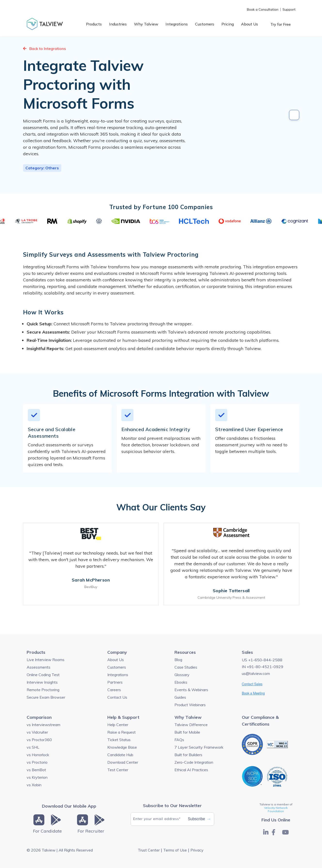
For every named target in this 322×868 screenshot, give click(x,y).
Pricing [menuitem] (228, 24)
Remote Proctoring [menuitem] (43, 690)
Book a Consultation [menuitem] (263, 9)
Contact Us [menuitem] (117, 697)
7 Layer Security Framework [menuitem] (199, 747)
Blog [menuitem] (178, 660)
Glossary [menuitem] (182, 675)
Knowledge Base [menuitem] (122, 747)
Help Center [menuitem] (118, 725)
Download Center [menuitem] (123, 762)
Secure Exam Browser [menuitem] (46, 697)
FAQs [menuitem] (179, 740)
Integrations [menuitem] (177, 24)
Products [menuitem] (94, 24)
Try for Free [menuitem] (281, 24)
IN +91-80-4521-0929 (263, 667)
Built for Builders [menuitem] (188, 755)
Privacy (197, 850)
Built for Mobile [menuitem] (187, 732)
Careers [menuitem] (114, 690)
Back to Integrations (44, 49)
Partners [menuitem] (115, 682)
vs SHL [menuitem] (33, 747)
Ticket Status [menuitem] (119, 740)
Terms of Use (175, 850)
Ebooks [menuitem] (181, 682)
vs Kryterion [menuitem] (37, 777)
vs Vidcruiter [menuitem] (37, 732)
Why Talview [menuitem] (146, 24)
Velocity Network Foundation (276, 809)
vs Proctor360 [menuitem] (39, 740)
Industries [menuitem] (118, 24)
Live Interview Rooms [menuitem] (46, 660)
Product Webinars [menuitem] (190, 705)
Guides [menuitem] (180, 697)
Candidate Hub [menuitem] (120, 755)
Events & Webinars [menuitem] (191, 690)
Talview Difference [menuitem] (191, 725)
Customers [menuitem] (205, 24)
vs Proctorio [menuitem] (37, 762)
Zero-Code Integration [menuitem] (194, 762)
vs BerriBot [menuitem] (36, 770)
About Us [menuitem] (250, 24)
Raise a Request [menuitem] (122, 732)
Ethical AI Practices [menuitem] (191, 770)
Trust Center (149, 850)
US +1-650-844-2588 (262, 660)
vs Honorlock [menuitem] (38, 755)
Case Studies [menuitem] (186, 667)
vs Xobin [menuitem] (34, 785)
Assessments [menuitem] (39, 667)
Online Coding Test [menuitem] (43, 675)
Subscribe (199, 819)
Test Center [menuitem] (118, 770)
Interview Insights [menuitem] (42, 682)
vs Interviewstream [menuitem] (43, 725)
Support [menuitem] (289, 9)
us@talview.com (256, 673)
